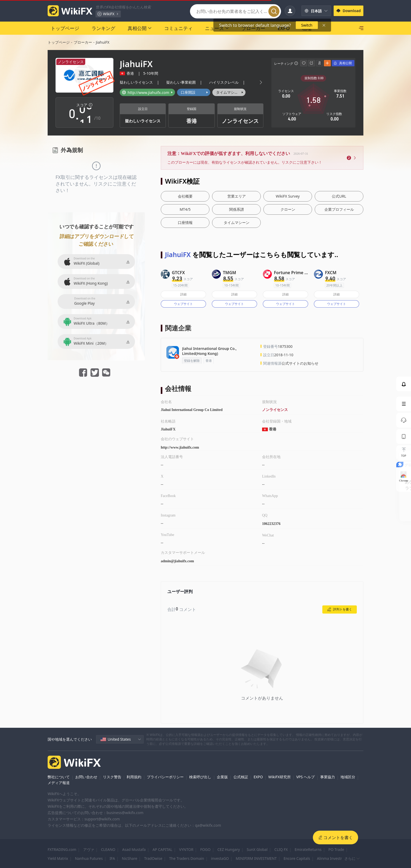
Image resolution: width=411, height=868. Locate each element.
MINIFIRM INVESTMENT (256, 858)
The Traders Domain (187, 858)
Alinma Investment (333, 858)
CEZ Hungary (229, 849)
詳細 (183, 294)
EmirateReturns (308, 849)
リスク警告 (112, 777)
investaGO (220, 858)
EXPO (258, 777)
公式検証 (241, 777)
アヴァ (89, 849)
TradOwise (153, 858)
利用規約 (134, 777)
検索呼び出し (200, 777)
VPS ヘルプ (305, 777)
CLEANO (108, 849)
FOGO (205, 849)
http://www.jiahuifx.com (180, 447)
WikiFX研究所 (280, 777)
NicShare (130, 858)
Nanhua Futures (89, 858)
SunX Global (257, 849)
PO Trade (336, 849)
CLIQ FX (281, 849)
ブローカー (83, 42)
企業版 (222, 777)
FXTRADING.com (62, 849)
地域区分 (348, 777)
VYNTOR (186, 849)
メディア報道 (59, 783)
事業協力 (328, 777)
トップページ (59, 42)
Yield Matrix (58, 858)
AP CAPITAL (162, 849)
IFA (112, 858)
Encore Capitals (297, 858)
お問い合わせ (86, 777)
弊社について (59, 777)
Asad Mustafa (134, 849)
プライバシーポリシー (165, 777)
